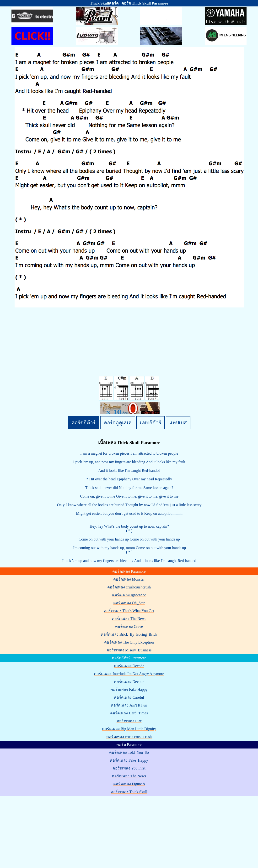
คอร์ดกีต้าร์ (83, 423)
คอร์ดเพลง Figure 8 (129, 784)
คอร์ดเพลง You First (129, 768)
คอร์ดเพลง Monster (129, 579)
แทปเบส (178, 423)
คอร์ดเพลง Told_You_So (129, 752)
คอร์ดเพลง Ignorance (129, 595)
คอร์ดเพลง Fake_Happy (129, 760)
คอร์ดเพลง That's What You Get (129, 611)
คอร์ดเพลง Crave (129, 626)
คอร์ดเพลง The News (129, 619)
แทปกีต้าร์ (150, 423)
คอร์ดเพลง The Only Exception (129, 642)
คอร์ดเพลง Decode (129, 666)
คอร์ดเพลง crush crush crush (129, 737)
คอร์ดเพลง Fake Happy (129, 689)
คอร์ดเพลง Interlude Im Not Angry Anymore (129, 674)
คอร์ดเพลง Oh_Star (129, 603)
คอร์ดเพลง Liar (129, 721)
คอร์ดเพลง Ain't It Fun (129, 705)
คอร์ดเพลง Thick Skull (129, 792)
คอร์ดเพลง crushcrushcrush (129, 587)
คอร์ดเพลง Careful (129, 697)
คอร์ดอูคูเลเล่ (118, 423)
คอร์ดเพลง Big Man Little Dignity (129, 729)
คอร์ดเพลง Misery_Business (129, 650)
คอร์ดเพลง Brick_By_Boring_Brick (129, 634)
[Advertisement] (130, 830)
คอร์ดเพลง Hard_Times (129, 713)
